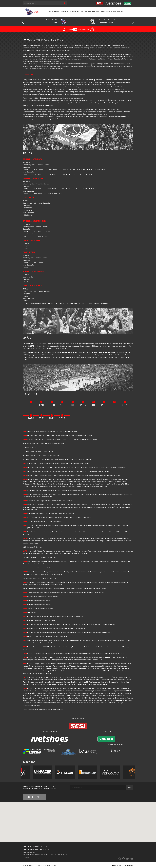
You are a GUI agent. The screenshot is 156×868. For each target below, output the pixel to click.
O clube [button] (49, 12)
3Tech (128, 865)
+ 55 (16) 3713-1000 (35, 847)
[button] (23, 22)
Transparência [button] (106, 12)
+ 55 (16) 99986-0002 (36, 850)
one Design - (117, 865)
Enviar (130, 788)
